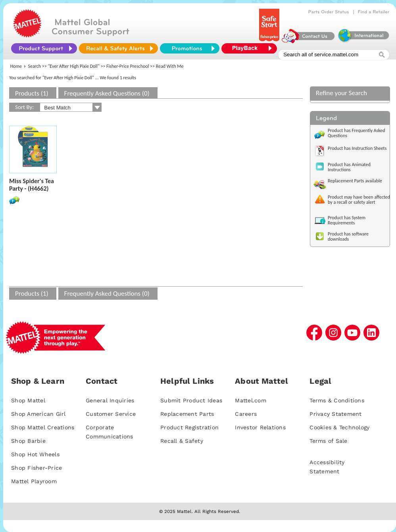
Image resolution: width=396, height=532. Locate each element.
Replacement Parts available (355, 181)
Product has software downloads (348, 236)
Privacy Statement (335, 414)
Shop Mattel (28, 400)
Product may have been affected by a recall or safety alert (359, 200)
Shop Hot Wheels (35, 454)
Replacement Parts (187, 414)
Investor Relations (260, 427)
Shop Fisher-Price (37, 468)
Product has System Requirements (347, 220)
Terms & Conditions (337, 400)
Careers (246, 414)
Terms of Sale (328, 441)
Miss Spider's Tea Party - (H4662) (32, 185)
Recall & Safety (182, 441)
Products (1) (32, 93)
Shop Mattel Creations (43, 427)
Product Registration (189, 427)
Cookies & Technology (339, 427)
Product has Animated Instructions (349, 167)
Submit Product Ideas (191, 400)
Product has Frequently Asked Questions (357, 133)
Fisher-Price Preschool (128, 66)
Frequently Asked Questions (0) (107, 93)
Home (16, 66)
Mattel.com (251, 400)
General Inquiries (110, 400)
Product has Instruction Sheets (357, 148)
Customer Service (111, 414)
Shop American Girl (38, 414)
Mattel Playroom (34, 481)
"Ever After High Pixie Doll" (74, 66)
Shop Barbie (28, 441)
